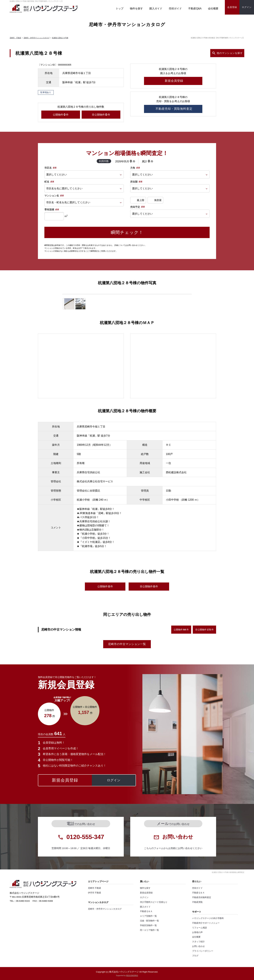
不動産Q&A (195, 8)
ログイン (144, 897)
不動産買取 (197, 902)
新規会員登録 (146, 893)
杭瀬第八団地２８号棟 (60, 38)
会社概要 (213, 8)
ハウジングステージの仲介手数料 (208, 918)
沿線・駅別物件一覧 (149, 921)
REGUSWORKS (132, 976)
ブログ (195, 956)
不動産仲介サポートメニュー (206, 923)
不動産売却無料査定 (202, 897)
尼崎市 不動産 (15, 38)
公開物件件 (61, 115)
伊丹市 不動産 (95, 893)
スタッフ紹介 (198, 942)
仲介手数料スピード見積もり (154, 902)
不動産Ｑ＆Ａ (146, 911)
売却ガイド (175, 8)
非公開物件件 (101, 115)
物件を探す (136, 8)
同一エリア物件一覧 (149, 930)
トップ (120, 8)
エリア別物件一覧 (148, 916)
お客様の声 (197, 932)
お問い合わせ (198, 946)
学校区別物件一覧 (148, 925)
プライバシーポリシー (203, 951)
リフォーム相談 (199, 928)
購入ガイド (156, 8)
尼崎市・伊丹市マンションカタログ (37, 38)
